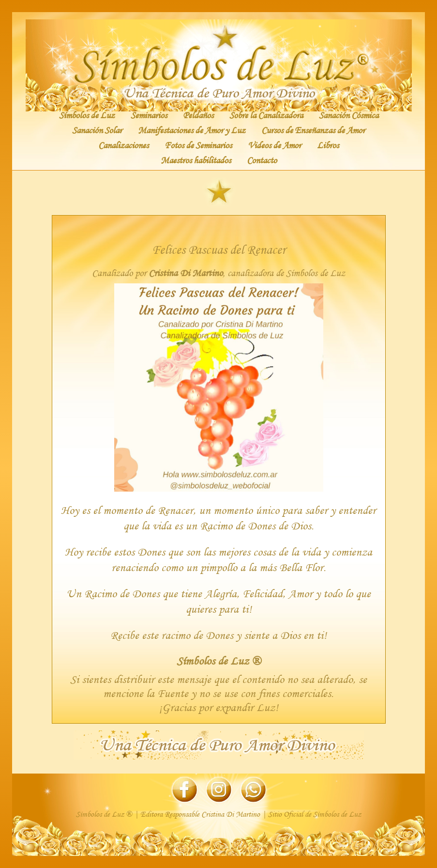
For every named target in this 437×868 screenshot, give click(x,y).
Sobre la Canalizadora (266, 115)
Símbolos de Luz (87, 115)
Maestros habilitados (196, 160)
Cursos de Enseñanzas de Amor (313, 130)
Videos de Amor (274, 145)
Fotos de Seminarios (198, 145)
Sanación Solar (97, 130)
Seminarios (149, 115)
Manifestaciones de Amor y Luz (192, 130)
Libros (328, 145)
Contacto (262, 160)
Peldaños (198, 115)
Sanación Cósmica (349, 115)
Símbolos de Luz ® (219, 660)
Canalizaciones (123, 145)
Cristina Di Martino (186, 273)
